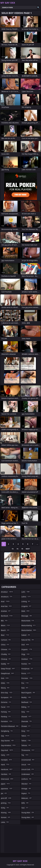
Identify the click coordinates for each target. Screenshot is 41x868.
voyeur (26, 793)
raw (25, 688)
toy (25, 755)
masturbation (29, 630)
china (5, 645)
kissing (6, 812)
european (7, 697)
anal (5, 601)
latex (5, 822)
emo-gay (7, 693)
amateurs (7, 597)
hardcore (7, 769)
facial (6, 707)
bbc (4, 621)
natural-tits (28, 640)
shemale (27, 721)
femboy (6, 717)
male (26, 611)
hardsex (6, 774)
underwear (28, 774)
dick (5, 678)
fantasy (6, 712)
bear (5, 635)
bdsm (6, 625)
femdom (7, 721)
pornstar (27, 678)
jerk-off (6, 798)
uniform (27, 779)
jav (4, 793)
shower (26, 726)
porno (26, 673)
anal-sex (7, 606)
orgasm (27, 649)
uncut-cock (28, 769)
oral (25, 645)
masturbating (29, 625)
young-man (28, 812)
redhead (27, 702)
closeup (6, 659)
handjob (7, 760)
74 (17, 549)
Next (28, 549)
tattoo (26, 741)
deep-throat (8, 669)
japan (6, 784)
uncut (26, 765)
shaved (27, 717)
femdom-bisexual (10, 726)
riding (26, 707)
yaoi (25, 808)
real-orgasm (28, 693)
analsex (6, 611)
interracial (7, 779)
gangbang (7, 731)
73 (13, 549)
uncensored (28, 760)
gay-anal (7, 750)
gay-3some (8, 741)
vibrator (27, 784)
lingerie (27, 606)
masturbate (28, 621)
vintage (26, 789)
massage (27, 616)
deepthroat (8, 673)
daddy (6, 664)
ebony (5, 688)
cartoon (6, 640)
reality (26, 697)
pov (25, 683)
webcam (27, 798)
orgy (26, 654)
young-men (28, 817)
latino (26, 597)
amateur (7, 592)
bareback (7, 616)
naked (26, 635)
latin (26, 592)
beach (5, 630)
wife (25, 803)
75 (22, 549)
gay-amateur (9, 745)
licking (26, 601)
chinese (6, 649)
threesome (28, 750)
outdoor (27, 659)
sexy (26, 712)
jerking (6, 803)
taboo (26, 736)
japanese (7, 789)
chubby (6, 654)
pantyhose (27, 669)
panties (26, 664)
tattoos (26, 745)
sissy (26, 731)
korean (6, 817)
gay (5, 736)
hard (5, 765)
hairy (5, 755)
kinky (5, 808)
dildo (5, 683)
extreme (6, 702)
